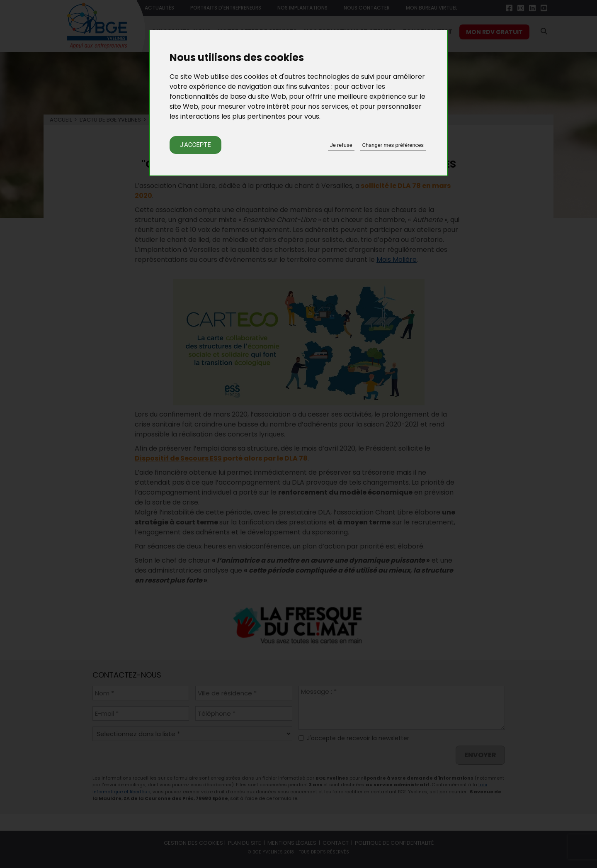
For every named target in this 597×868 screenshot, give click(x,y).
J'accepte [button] (195, 145)
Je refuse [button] (341, 145)
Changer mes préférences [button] (393, 145)
